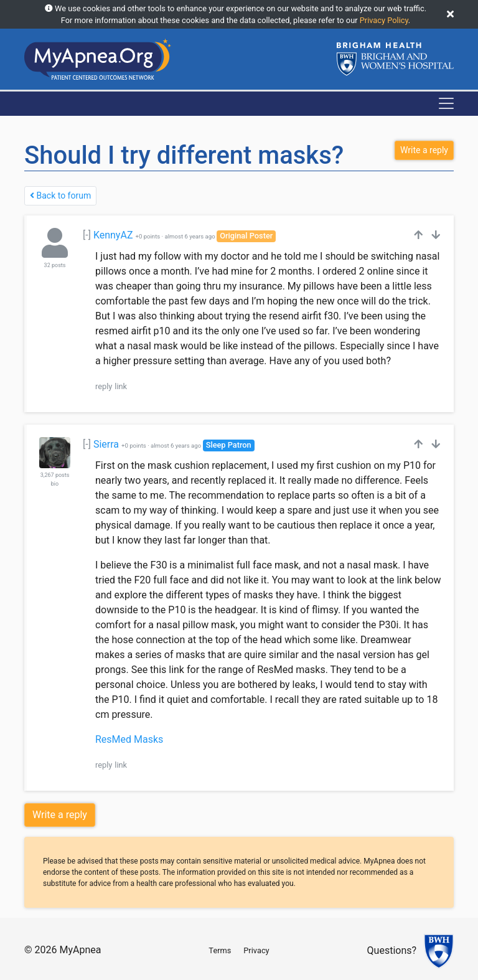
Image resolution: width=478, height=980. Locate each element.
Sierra (106, 444)
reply (104, 386)
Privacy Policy (384, 20)
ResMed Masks (129, 739)
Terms (220, 950)
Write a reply (60, 815)
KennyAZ (113, 235)
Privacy (256, 950)
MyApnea (80, 950)
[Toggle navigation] (446, 103)
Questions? (392, 951)
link (121, 386)
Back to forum (60, 196)
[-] (87, 235)
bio (55, 484)
